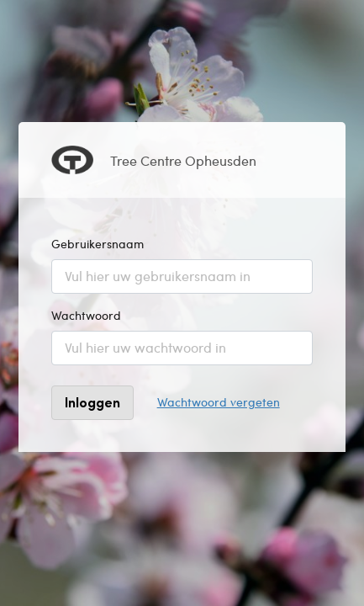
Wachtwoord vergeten (219, 402)
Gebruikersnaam (98, 244)
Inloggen (92, 402)
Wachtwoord (86, 315)
